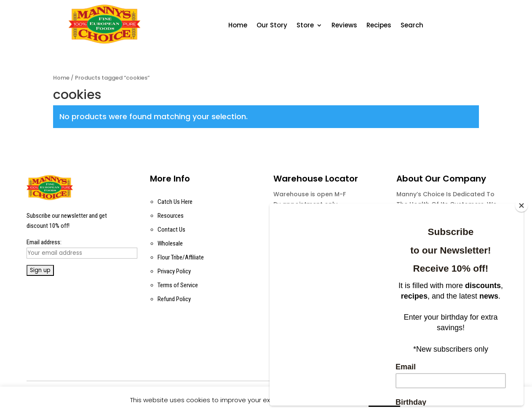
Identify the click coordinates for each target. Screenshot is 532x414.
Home (238, 26)
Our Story (272, 26)
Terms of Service (178, 285)
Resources (171, 216)
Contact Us (171, 230)
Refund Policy (174, 299)
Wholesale (170, 243)
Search (412, 26)
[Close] (521, 206)
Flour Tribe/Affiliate (181, 257)
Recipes (379, 26)
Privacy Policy (174, 271)
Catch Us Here (175, 202)
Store (305, 26)
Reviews (344, 26)
